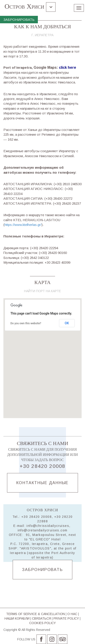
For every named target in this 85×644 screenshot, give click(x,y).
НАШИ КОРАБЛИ (17, 618)
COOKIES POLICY (42, 623)
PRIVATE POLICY (66, 618)
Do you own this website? (26, 323)
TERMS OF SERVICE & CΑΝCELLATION (35, 614)
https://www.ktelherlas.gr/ (23, 225)
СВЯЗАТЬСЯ (41, 618)
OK (67, 323)
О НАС (72, 614)
